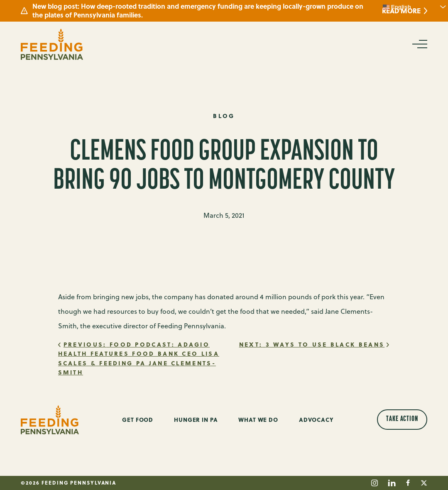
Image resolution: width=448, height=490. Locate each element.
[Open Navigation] (419, 44)
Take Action (402, 419)
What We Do (258, 420)
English (397, 7)
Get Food (138, 420)
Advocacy (316, 420)
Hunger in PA (196, 420)
